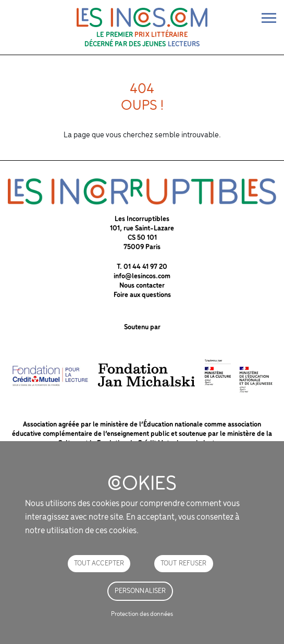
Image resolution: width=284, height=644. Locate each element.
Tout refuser (184, 564)
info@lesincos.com (142, 276)
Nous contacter (142, 286)
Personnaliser (140, 591)
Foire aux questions (142, 295)
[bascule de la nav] (269, 18)
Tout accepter (99, 564)
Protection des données (142, 614)
